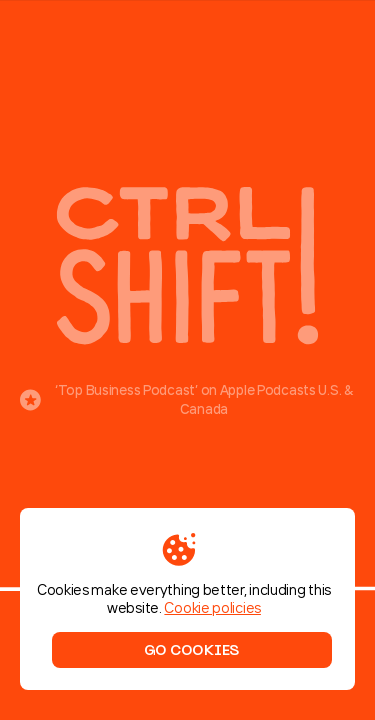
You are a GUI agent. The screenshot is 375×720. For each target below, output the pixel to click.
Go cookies (191, 650)
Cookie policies (212, 607)
